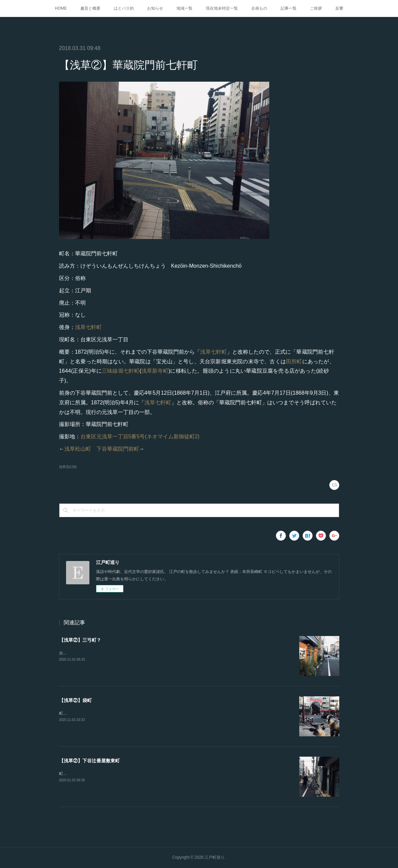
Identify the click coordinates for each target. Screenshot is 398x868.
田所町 (294, 361)
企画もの (259, 8)
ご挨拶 (316, 8)
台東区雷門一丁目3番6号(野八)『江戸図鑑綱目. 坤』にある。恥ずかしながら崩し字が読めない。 (146, 653)
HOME (61, 8)
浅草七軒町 (88, 327)
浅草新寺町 (155, 371)
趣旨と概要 (90, 8)
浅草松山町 (78, 449)
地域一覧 (184, 8)
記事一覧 (289, 8)
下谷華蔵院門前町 (118, 449)
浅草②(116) (68, 467)
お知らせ (155, 8)
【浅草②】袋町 (75, 700)
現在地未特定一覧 (222, 8)
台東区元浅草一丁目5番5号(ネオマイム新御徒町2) (140, 436)
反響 (339, 8)
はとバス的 (124, 8)
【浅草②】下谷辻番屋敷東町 (89, 761)
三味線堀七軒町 (121, 371)
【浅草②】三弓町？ (80, 640)
